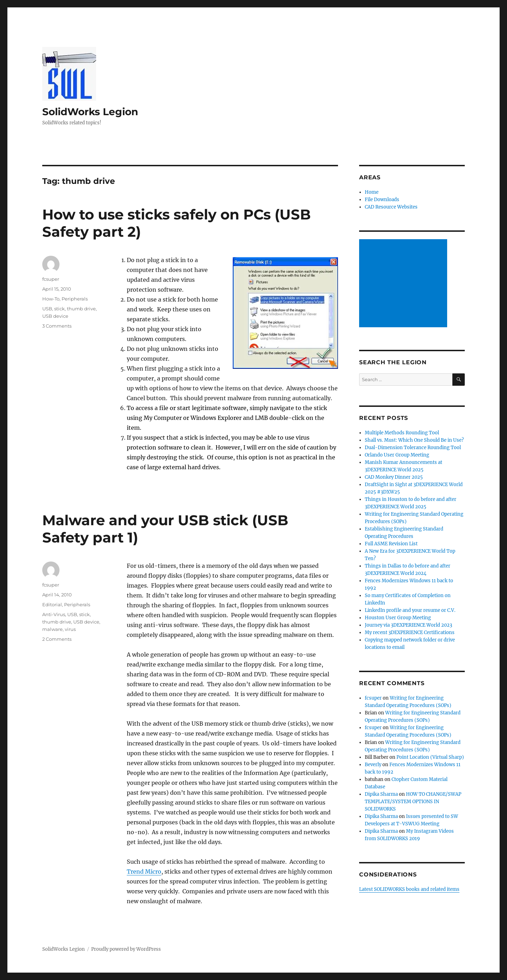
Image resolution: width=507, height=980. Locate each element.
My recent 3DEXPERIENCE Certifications (410, 632)
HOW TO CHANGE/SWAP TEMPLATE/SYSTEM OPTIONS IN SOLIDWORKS (413, 802)
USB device (55, 316)
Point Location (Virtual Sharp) (430, 757)
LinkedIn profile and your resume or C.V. (410, 610)
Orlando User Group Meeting (397, 455)
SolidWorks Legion (90, 112)
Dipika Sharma (381, 794)
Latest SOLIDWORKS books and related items (409, 889)
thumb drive (81, 309)
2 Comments (57, 639)
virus (70, 629)
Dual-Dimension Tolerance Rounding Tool (413, 448)
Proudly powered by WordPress (126, 949)
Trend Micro (144, 872)
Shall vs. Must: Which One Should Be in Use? (414, 440)
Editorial (52, 604)
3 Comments (57, 326)
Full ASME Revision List (391, 544)
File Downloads (382, 200)
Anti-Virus (54, 614)
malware (52, 629)
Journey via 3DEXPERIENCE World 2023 (408, 625)
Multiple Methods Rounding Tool (402, 433)
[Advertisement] (404, 284)
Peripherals (75, 299)
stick (60, 309)
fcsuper (51, 279)
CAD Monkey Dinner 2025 (394, 477)
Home (372, 192)
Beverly (373, 765)
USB (47, 309)
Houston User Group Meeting (398, 618)
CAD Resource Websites (391, 207)
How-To (51, 299)
